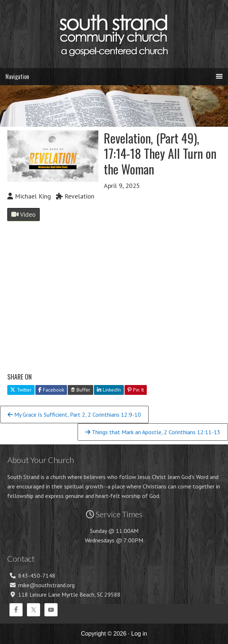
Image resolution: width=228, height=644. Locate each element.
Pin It (136, 390)
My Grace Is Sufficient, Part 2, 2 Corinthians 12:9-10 (74, 415)
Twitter (21, 390)
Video (23, 214)
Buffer (80, 390)
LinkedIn (109, 390)
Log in (139, 634)
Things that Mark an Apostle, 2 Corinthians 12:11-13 (153, 432)
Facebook (51, 390)
